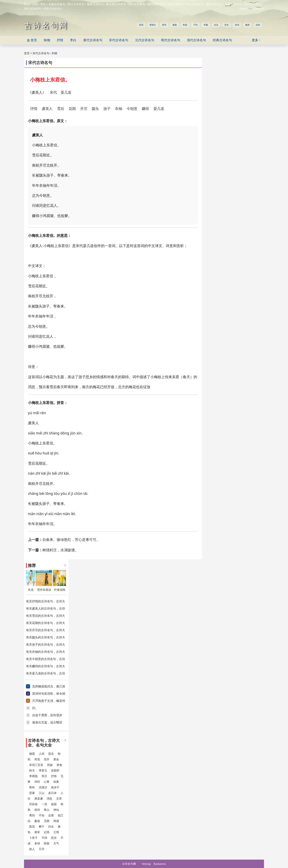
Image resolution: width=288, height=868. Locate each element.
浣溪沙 (43, 787)
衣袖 (119, 109)
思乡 (54, 838)
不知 (42, 815)
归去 (51, 827)
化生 (216, 25)
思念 (51, 754)
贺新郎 (55, 771)
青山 (47, 810)
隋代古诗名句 (137, 4)
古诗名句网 (46, 26)
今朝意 (132, 109)
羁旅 (50, 765)
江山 (42, 793)
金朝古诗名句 (214, 4)
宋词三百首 (36, 765)
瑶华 (164, 25)
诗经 (37, 782)
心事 (47, 782)
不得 (44, 838)
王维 (56, 832)
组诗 (37, 810)
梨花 (32, 827)
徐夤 (56, 782)
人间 (42, 754)
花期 (72, 109)
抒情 (35, 4)
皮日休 (52, 793)
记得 (47, 832)
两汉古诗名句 (76, 4)
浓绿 (237, 25)
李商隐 (33, 776)
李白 (43, 4)
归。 (35, 708)
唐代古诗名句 (156, 4)
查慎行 (153, 25)
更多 (256, 40)
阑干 (42, 827)
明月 (44, 776)
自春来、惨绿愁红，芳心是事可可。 (71, 540)
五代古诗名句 (175, 4)
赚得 (145, 109)
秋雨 (185, 25)
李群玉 (43, 771)
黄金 (56, 759)
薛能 (47, 843)
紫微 (175, 25)
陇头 (95, 109)
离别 (32, 815)
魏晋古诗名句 (95, 4)
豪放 (37, 821)
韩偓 (56, 821)
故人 (32, 849)
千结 (195, 25)
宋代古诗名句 (195, 4)
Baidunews (258, 9)
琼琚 (141, 25)
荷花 (37, 759)
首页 (32, 40)
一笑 (44, 804)
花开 (47, 759)
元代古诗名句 (233, 4)
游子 (107, 109)
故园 (54, 804)
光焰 (258, 25)
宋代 (53, 92)
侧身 (247, 25)
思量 (32, 793)
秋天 (32, 771)
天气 (56, 843)
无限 (47, 821)
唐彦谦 (39, 799)
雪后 (61, 109)
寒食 (59, 765)
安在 (227, 25)
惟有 (32, 787)
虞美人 (47, 109)
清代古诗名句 (32, 9)
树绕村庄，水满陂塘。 (60, 550)
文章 (59, 799)
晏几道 (66, 92)
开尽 (84, 109)
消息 (49, 799)
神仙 (56, 810)
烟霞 (32, 754)
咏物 (27, 4)
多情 (37, 843)
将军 (37, 832)
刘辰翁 (33, 804)
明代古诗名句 (253, 4)
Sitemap (244, 9)
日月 (42, 849)
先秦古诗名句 (57, 4)
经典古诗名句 (52, 9)
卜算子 (33, 838)
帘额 (206, 25)
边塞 (51, 815)
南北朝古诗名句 (116, 4)
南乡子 (55, 787)
